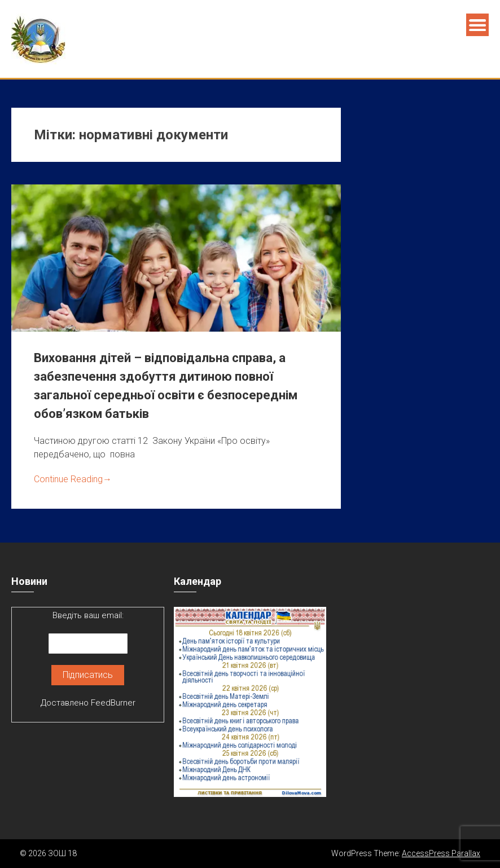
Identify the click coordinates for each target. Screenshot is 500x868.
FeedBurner (113, 703)
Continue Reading (73, 479)
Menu (477, 25)
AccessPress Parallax (441, 853)
